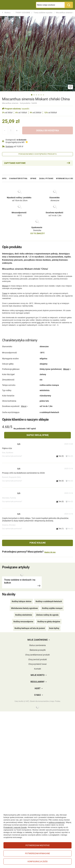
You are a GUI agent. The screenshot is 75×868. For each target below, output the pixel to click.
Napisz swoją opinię (38, 435)
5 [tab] (41, 95)
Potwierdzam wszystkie (38, 845)
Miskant (5, 286)
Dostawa (9, 146)
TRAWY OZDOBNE (23, 13)
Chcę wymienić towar (38, 664)
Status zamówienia (37, 645)
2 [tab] (34, 95)
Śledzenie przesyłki (38, 650)
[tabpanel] (37, 54)
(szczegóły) (25, 109)
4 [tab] (39, 95)
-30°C (19, 215)
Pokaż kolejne (38, 543)
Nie (69, 456)
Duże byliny (54, 628)
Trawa (5, 293)
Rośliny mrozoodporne (23, 622)
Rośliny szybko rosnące (52, 608)
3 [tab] (36, 95)
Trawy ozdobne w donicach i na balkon (20, 581)
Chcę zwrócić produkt (38, 659)
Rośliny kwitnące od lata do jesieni (30, 628)
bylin (39, 323)
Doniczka (37, 230)
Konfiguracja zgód (38, 861)
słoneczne (55, 200)
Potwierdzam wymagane (37, 853)
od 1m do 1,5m (55, 215)
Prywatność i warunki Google (15, 827)
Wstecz (6, 13)
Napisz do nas (50, 552)
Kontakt (38, 669)
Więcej (66, 369)
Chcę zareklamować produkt (37, 655)
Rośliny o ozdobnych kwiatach (49, 601)
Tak (60, 456)
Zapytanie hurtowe (15, 163)
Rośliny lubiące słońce (22, 601)
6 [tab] (43, 95)
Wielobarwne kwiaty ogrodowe (24, 608)
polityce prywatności (57, 822)
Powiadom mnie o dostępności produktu (37, 154)
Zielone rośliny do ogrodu (47, 615)
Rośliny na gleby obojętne (49, 622)
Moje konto (38, 675)
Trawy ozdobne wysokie (43, 13)
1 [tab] (32, 95)
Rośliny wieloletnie (24, 615)
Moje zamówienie (38, 640)
